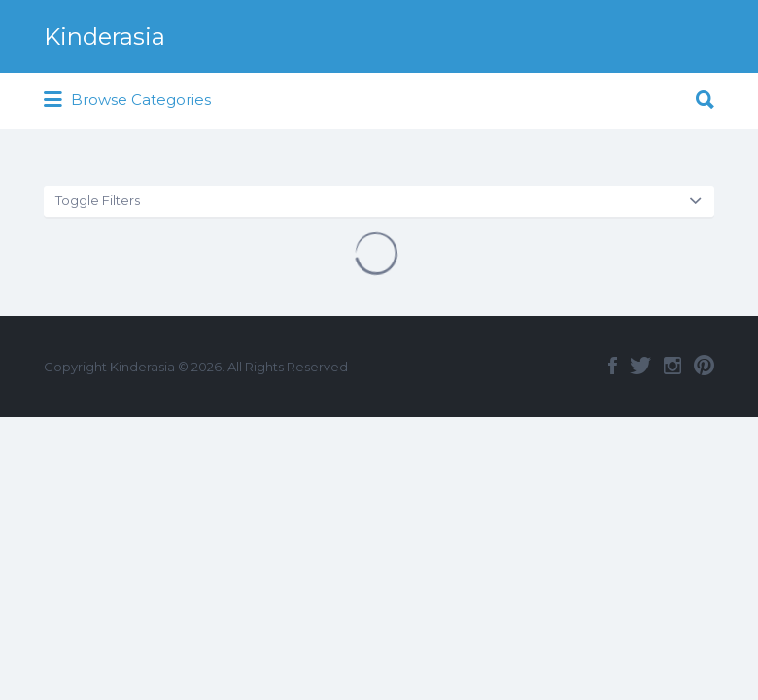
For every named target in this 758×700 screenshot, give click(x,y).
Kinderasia (104, 36)
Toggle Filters (98, 200)
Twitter (640, 366)
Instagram (672, 366)
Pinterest (704, 366)
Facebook (613, 366)
